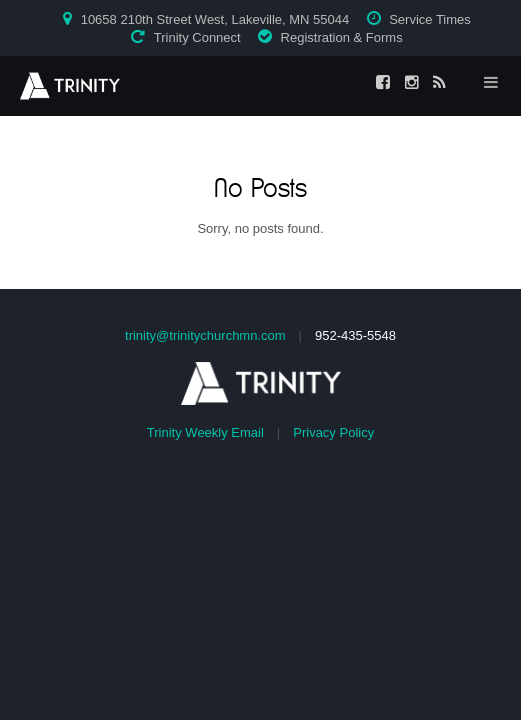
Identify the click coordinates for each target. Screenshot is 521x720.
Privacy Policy (333, 432)
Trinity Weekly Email (205, 432)
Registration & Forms (342, 37)
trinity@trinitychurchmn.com (205, 335)
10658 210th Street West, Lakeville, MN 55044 (215, 19)
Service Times (430, 19)
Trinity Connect (197, 37)
